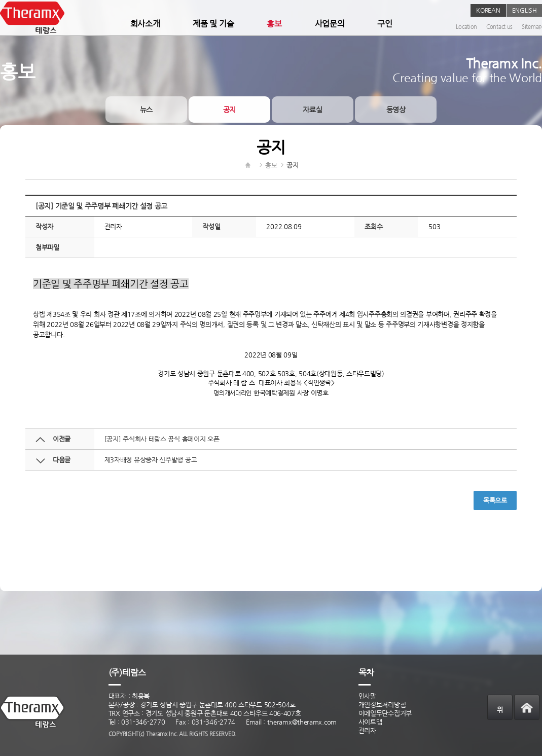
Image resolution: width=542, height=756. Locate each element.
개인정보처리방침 (382, 705)
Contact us (499, 27)
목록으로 (495, 500)
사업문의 (330, 24)
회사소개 (145, 24)
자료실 (312, 110)
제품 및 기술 (213, 24)
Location (466, 27)
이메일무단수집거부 (385, 713)
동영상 (396, 110)
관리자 (367, 730)
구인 (385, 24)
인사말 (367, 696)
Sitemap (532, 27)
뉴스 (146, 110)
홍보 (274, 24)
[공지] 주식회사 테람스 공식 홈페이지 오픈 (162, 439)
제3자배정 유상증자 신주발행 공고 (151, 460)
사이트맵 (370, 722)
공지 (229, 110)
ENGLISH (525, 10)
